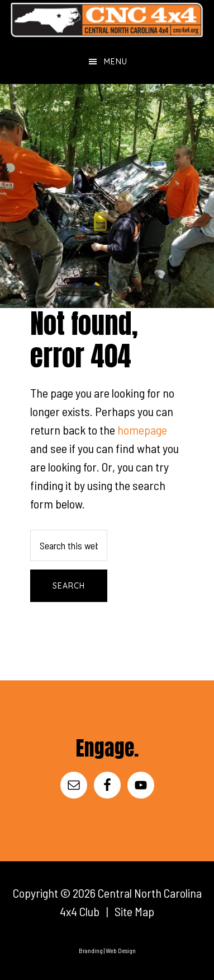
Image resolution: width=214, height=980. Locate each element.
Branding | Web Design (107, 950)
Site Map (134, 911)
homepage (142, 430)
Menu (116, 62)
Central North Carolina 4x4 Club (107, 20)
